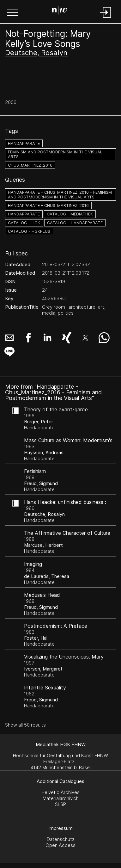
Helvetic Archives (61, 792)
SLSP (61, 804)
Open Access (61, 845)
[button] (13, 13)
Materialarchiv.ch (61, 798)
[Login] (106, 18)
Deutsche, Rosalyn (36, 53)
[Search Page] (59, 11)
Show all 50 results (25, 725)
